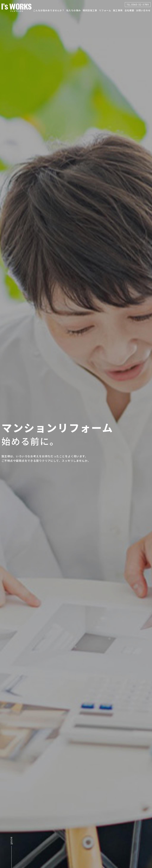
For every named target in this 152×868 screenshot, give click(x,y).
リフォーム (105, 10)
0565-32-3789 (138, 5)
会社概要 (129, 10)
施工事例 (118, 10)
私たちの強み (74, 10)
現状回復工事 (90, 10)
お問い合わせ (143, 10)
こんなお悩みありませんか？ (49, 10)
